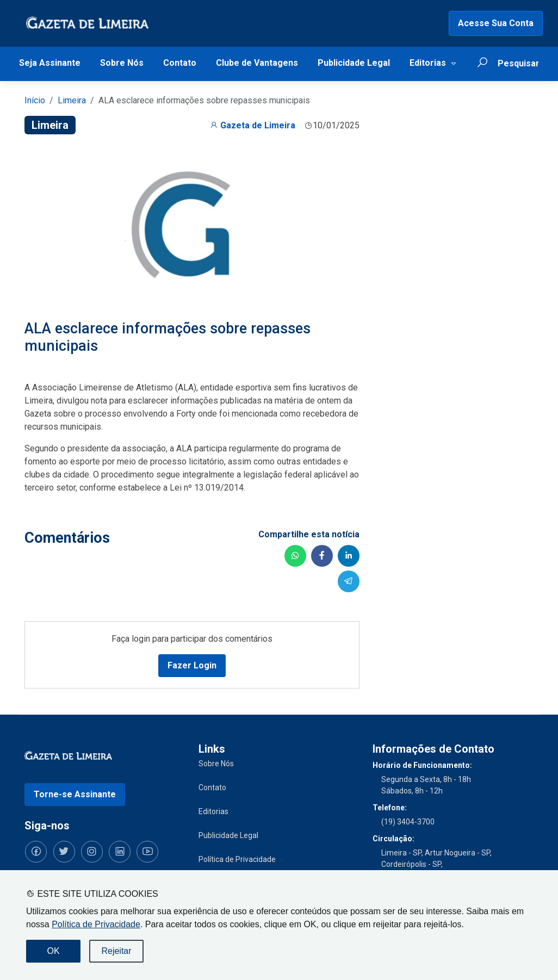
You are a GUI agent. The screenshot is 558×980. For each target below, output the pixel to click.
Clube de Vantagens (257, 63)
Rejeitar (116, 951)
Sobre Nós (122, 63)
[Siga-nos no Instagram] (90, 851)
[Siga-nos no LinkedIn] (117, 851)
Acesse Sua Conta (496, 23)
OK (53, 951)
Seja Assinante (50, 63)
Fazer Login (192, 665)
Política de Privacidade (96, 924)
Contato (180, 63)
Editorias (428, 63)
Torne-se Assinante (75, 794)
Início (35, 100)
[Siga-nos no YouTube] (144, 851)
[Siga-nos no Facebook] (35, 851)
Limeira (72, 100)
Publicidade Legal (354, 63)
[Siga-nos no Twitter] (63, 851)
